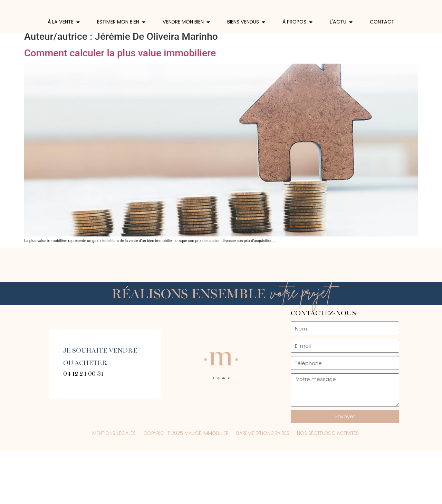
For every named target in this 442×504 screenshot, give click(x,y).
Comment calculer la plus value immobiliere (120, 106)
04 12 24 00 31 (83, 427)
